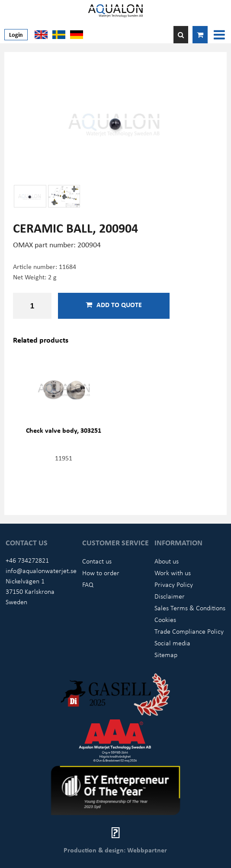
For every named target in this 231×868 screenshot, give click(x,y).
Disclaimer (170, 596)
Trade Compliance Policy (189, 631)
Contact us (97, 561)
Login (16, 34)
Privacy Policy (174, 584)
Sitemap (166, 654)
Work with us (173, 573)
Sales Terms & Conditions (190, 608)
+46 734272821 (27, 560)
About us (167, 561)
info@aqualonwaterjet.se (41, 570)
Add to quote (114, 304)
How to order (101, 573)
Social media (172, 643)
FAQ (88, 584)
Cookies (165, 619)
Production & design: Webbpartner (115, 850)
